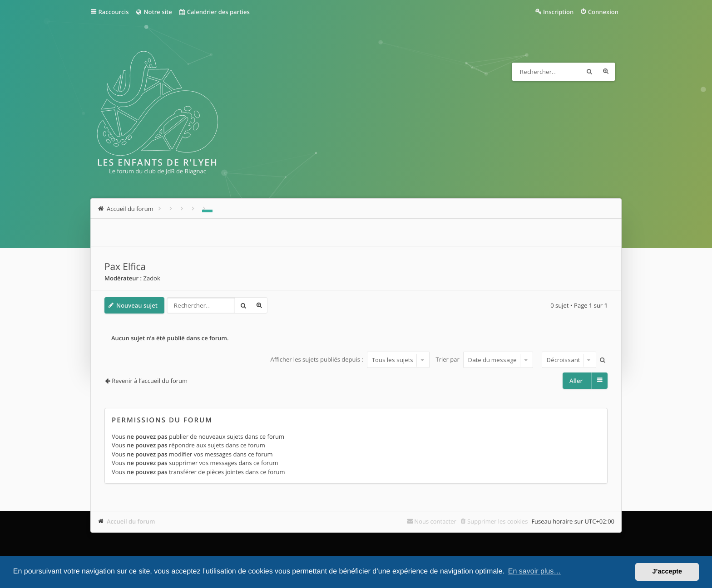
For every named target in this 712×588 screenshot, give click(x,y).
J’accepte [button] (667, 572)
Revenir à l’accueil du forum (150, 381)
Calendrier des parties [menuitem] (214, 12)
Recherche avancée (606, 72)
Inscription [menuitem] (558, 12)
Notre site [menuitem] (153, 12)
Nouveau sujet (137, 305)
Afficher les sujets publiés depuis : (350, 360)
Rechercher (589, 72)
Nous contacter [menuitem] (435, 521)
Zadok (151, 278)
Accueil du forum (131, 521)
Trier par (485, 360)
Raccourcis (114, 12)
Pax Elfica (125, 267)
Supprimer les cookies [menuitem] (497, 521)
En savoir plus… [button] (535, 571)
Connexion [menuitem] (603, 12)
